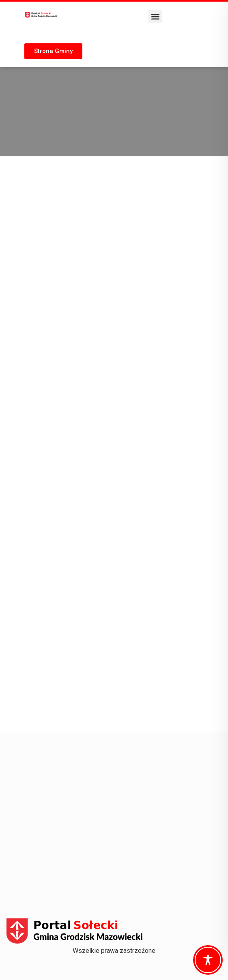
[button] (155, 16)
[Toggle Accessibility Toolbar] (208, 960)
